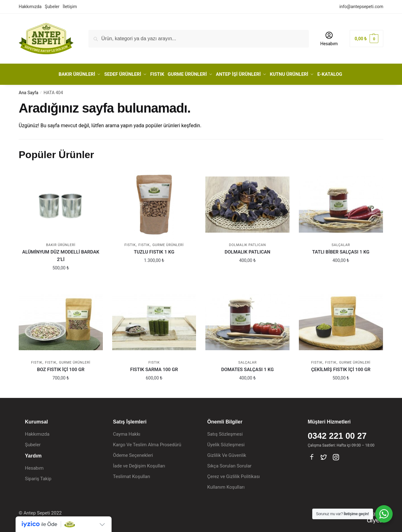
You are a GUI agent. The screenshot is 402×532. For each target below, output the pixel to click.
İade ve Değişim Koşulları (139, 464)
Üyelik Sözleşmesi (226, 443)
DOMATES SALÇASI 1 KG (248, 367)
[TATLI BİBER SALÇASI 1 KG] (341, 202)
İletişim (70, 7)
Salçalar (341, 243)
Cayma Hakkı (127, 432)
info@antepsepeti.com (361, 7)
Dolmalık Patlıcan (247, 243)
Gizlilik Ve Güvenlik (227, 453)
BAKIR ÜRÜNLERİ (61, 243)
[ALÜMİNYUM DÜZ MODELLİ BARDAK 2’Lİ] (61, 202)
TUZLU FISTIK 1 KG (154, 250)
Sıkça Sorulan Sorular (229, 464)
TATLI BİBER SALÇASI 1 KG (341, 250)
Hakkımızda (30, 7)
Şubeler (52, 7)
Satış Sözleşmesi (225, 432)
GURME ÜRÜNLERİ (168, 243)
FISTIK (130, 243)
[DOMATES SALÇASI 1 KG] (247, 320)
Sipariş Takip (38, 476)
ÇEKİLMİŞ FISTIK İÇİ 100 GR (341, 367)
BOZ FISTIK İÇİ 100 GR (61, 367)
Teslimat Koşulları (132, 474)
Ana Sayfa (29, 90)
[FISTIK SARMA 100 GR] (154, 320)
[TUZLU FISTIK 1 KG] (154, 202)
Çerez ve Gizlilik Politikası (234, 474)
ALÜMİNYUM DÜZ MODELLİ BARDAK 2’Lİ (61, 254)
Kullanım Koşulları (226, 485)
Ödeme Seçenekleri (133, 453)
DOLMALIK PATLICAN (248, 250)
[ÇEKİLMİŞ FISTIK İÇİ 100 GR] (341, 320)
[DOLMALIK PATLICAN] (247, 202)
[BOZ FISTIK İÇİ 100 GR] (61, 320)
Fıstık (144, 243)
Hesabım (329, 39)
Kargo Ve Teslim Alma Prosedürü (147, 443)
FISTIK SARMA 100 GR (154, 367)
